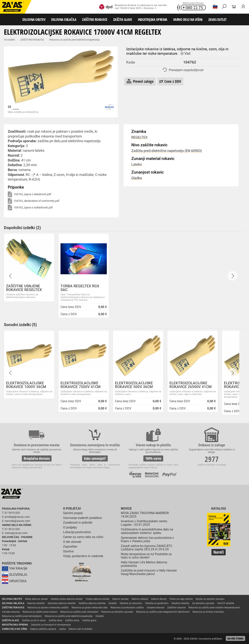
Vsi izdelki (9, 40)
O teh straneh (72, 542)
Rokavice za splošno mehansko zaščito (48, 608)
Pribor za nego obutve (181, 599)
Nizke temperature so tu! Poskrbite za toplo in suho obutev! (146, 556)
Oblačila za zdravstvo (131, 603)
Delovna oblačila (36, 603)
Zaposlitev (70, 547)
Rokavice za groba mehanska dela (90, 608)
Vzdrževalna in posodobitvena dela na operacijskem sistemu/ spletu (147, 531)
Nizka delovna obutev (36, 599)
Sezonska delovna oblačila (62, 603)
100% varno (153, 458)
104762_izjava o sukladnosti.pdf (30, 208)
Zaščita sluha (72, 620)
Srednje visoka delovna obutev (67, 599)
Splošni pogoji (73, 513)
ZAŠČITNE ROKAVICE (95, 19)
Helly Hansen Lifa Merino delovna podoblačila (144, 564)
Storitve (68, 551)
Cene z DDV (170, 81)
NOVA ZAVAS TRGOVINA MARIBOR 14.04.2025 (145, 515)
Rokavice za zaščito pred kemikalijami (22, 616)
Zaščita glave (89, 620)
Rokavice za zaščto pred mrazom (40, 612)
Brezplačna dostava (37, 458)
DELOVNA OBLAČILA (64, 19)
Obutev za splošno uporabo (210, 599)
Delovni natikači (140, 599)
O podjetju (72, 509)
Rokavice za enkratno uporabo (117, 612)
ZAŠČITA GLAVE (123, 19)
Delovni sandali (121, 599)
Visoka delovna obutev (98, 599)
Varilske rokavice (11, 612)
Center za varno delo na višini (83, 537)
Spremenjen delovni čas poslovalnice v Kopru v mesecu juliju (147, 539)
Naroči (219, 552)
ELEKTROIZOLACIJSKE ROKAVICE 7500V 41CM (81, 385)
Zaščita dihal (55, 620)
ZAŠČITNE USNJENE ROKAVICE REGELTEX (24, 288)
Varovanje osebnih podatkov (83, 518)
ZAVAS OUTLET (217, 19)
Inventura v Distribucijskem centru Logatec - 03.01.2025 (144, 523)
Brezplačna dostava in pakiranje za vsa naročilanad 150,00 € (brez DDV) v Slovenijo (133, 7)
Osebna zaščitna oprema (43, 629)
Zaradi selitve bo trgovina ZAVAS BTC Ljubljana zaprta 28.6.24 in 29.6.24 (147, 548)
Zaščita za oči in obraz (34, 620)
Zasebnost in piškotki (78, 523)
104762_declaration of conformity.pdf (34, 201)
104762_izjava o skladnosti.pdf (29, 195)
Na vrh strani (235, 638)
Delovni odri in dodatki (80, 629)
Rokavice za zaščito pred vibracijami (79, 612)
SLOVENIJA (15, 575)
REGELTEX (139, 137)
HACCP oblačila (226, 603)
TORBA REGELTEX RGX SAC (80, 288)
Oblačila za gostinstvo (157, 603)
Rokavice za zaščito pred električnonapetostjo (74, 40)
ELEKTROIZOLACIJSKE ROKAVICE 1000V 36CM (26, 385)
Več (185, 53)
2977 (212, 459)
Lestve (62, 629)
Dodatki (113, 603)
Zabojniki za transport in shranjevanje (51, 625)
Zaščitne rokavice (176, 608)
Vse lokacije (15, 568)
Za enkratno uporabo (203, 603)
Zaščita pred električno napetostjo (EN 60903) (167, 151)
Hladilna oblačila (180, 603)
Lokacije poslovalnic (77, 532)
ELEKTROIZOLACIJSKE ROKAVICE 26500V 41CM (191, 385)
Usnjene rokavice (156, 608)
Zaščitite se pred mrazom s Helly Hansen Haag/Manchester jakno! (149, 572)
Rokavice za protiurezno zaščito (127, 608)
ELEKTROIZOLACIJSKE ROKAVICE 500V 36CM (134, 385)
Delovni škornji (159, 599)
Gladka (137, 178)
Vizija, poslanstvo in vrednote (83, 556)
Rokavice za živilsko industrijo (208, 612)
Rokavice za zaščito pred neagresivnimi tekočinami (163, 612)
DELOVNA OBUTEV (34, 19)
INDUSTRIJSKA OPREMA (153, 19)
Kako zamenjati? (95, 458)
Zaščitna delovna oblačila (92, 603)
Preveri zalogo (140, 82)
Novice (126, 509)
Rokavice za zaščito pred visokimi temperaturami (214, 608)
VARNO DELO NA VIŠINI (188, 19)
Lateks (137, 164)
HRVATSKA (14, 581)
